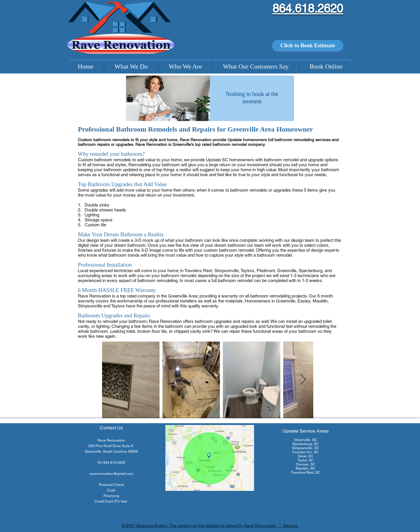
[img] (168, 98)
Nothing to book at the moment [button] (252, 98)
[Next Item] (303, 380)
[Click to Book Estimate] (308, 46)
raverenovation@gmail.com (111, 474)
